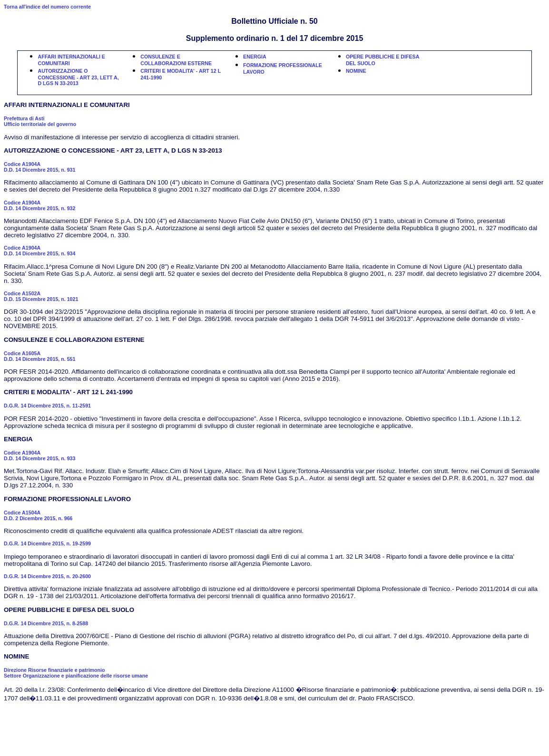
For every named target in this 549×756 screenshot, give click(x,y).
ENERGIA (255, 57)
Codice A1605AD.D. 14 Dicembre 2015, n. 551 (39, 356)
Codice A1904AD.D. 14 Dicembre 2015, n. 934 (39, 251)
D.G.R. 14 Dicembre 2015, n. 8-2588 (46, 623)
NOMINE (356, 71)
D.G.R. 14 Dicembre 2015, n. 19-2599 (47, 543)
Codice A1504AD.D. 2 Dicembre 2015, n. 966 (38, 515)
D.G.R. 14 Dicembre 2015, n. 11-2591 (47, 406)
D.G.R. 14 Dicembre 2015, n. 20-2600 (47, 576)
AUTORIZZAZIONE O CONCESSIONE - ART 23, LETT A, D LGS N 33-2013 (78, 77)
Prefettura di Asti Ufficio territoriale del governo (40, 121)
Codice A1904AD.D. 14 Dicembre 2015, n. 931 (39, 167)
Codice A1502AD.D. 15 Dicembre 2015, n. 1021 (41, 296)
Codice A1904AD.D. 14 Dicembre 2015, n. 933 (39, 456)
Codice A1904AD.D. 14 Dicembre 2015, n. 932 (39, 205)
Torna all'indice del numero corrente (47, 7)
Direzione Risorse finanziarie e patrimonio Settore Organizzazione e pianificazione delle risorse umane (76, 673)
